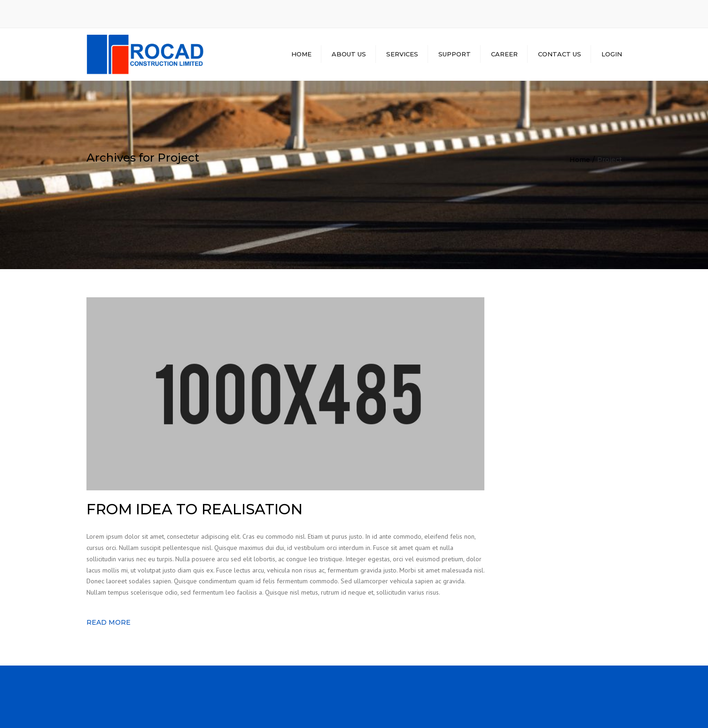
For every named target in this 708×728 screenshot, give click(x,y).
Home (580, 160)
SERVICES (402, 54)
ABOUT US (349, 54)
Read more (109, 622)
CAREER (504, 54)
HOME (301, 54)
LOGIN (612, 54)
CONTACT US (560, 54)
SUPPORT (455, 54)
